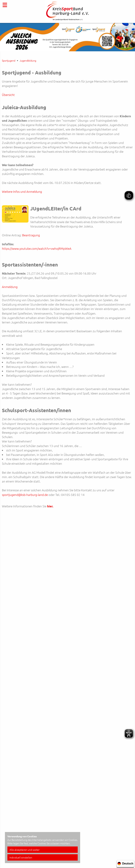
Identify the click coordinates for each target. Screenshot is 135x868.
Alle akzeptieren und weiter (25, 850)
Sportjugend (9, 60)
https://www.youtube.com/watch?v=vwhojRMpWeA (37, 248)
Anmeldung (10, 287)
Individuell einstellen (21, 857)
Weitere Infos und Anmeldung (22, 192)
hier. (50, 506)
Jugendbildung (28, 60)
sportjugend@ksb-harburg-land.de (25, 495)
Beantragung (31, 235)
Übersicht (8, 95)
